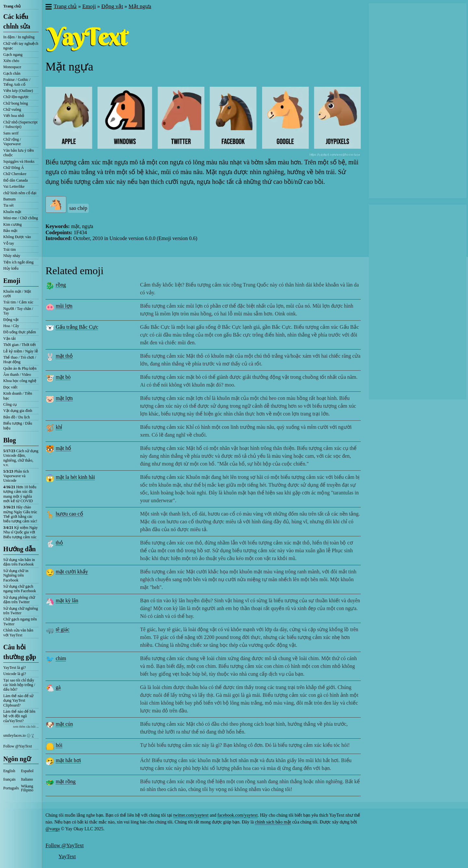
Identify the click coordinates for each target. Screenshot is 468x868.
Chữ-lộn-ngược (16, 97)
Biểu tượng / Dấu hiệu (18, 426)
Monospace (12, 67)
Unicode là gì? (15, 674)
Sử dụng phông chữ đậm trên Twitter (19, 600)
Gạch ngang (13, 55)
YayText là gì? (14, 668)
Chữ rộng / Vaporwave (12, 142)
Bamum (9, 199)
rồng (61, 285)
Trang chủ (12, 6)
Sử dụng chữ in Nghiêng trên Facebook (16, 575)
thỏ (59, 543)
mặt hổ (63, 448)
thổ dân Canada (16, 180)
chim (61, 658)
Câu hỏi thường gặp (20, 652)
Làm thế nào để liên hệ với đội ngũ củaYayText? (19, 716)
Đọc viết (10, 387)
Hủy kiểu (11, 268)
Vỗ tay (9, 243)
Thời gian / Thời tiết (19, 345)
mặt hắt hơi (68, 760)
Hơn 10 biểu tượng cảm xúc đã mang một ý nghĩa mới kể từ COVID (20, 494)
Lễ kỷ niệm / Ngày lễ (21, 351)
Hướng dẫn (19, 549)
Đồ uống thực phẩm (20, 332)
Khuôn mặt (12, 212)
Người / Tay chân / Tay (18, 311)
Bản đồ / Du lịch (17, 417)
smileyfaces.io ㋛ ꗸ (19, 735)
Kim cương (13, 224)
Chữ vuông (12, 109)
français (9, 779)
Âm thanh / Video (17, 375)
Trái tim (10, 249)
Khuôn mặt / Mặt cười (17, 294)
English (9, 771)
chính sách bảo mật (273, 822)
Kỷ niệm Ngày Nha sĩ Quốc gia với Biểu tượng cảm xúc (20, 532)
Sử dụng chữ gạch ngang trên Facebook (20, 589)
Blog (10, 440)
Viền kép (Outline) (18, 91)
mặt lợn (64, 398)
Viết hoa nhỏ (14, 116)
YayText (67, 856)
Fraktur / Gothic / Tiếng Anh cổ (17, 82)
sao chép (78, 208)
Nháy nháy (12, 256)
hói (59, 745)
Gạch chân (12, 73)
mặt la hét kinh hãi (75, 477)
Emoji (12, 281)
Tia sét (8, 205)
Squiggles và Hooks (19, 161)
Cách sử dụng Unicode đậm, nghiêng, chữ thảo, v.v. (21, 458)
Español (27, 771)
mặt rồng (65, 781)
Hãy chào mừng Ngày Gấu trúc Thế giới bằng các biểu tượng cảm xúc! (20, 514)
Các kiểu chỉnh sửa (17, 21)
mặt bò (63, 377)
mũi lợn (64, 306)
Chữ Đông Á (13, 168)
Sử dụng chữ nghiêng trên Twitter (21, 611)
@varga (53, 829)
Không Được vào (17, 237)
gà (58, 687)
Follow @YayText (18, 746)
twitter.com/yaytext (191, 815)
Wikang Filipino (27, 788)
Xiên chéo (11, 61)
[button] (48, 7)
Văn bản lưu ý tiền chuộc (19, 153)
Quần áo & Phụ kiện (20, 368)
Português (11, 788)
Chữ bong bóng (16, 103)
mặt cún (64, 724)
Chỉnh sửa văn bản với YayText (18, 632)
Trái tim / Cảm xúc (18, 302)
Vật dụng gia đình (18, 411)
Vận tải (9, 338)
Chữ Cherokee (15, 174)
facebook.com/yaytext (238, 815)
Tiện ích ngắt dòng (18, 262)
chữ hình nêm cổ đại (20, 193)
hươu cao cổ (69, 514)
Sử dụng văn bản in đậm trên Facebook (19, 562)
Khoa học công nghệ (20, 381)
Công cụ (10, 404)
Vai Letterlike (14, 186)
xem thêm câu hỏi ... (26, 727)
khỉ (59, 427)
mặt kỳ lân (67, 600)
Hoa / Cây (11, 326)
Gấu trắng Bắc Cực (77, 327)
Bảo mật (10, 231)
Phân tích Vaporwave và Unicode (16, 476)
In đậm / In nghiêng (19, 37)
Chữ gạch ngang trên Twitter (20, 621)
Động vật (11, 320)
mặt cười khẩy (72, 572)
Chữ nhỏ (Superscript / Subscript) (20, 124)
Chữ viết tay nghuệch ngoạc (21, 46)
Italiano (27, 779)
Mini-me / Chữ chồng (21, 218)
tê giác (62, 629)
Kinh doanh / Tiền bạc (18, 396)
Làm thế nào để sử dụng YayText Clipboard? (18, 701)
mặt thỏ (64, 356)
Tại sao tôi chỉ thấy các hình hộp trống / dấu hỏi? (19, 685)
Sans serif (11, 133)
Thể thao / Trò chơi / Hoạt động (20, 360)
